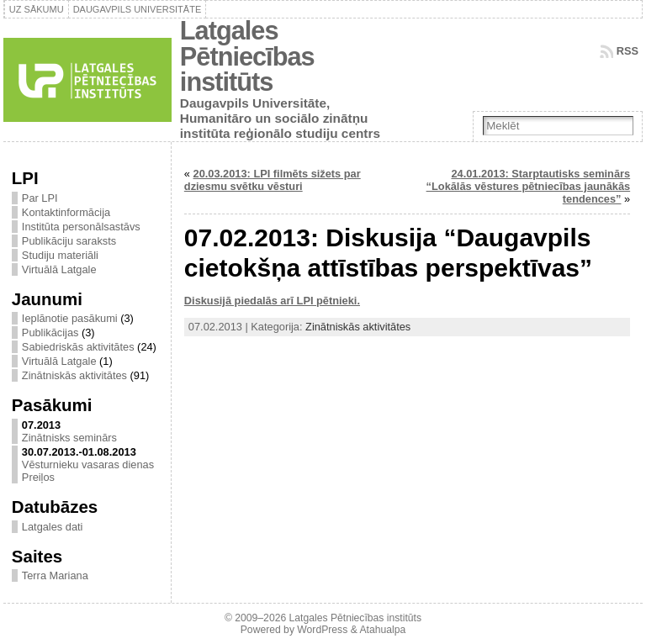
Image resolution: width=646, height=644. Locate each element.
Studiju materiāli (60, 255)
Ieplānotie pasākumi (70, 318)
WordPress (322, 630)
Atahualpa (382, 630)
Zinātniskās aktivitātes (74, 375)
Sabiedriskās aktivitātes (78, 347)
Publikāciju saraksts (69, 241)
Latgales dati (53, 527)
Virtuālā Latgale (59, 269)
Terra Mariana (55, 575)
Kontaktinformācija (66, 212)
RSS (627, 51)
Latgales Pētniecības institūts (247, 56)
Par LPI (40, 198)
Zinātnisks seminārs (69, 438)
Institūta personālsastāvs (81, 227)
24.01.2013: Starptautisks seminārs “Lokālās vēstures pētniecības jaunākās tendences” (529, 186)
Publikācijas (50, 333)
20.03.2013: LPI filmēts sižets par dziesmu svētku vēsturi (273, 180)
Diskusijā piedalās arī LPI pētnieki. (272, 301)
